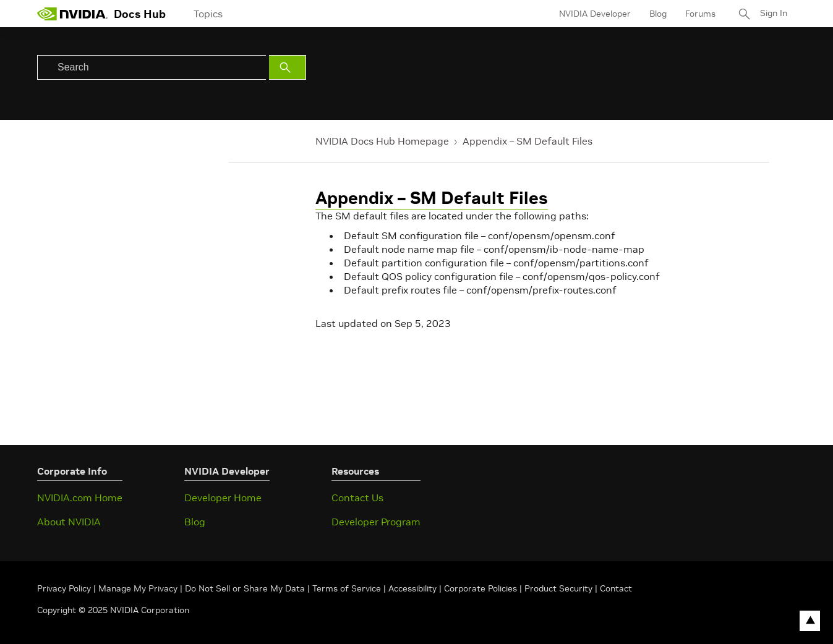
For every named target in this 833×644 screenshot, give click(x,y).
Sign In (773, 14)
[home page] (72, 14)
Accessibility (412, 588)
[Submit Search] (288, 67)
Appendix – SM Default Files (528, 141)
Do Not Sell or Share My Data (245, 588)
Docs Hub (140, 14)
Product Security (558, 588)
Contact (616, 588)
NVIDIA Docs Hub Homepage (382, 141)
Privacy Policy (65, 588)
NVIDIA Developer (594, 14)
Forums (699, 14)
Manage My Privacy (138, 588)
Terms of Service (347, 588)
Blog (657, 14)
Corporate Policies (481, 588)
